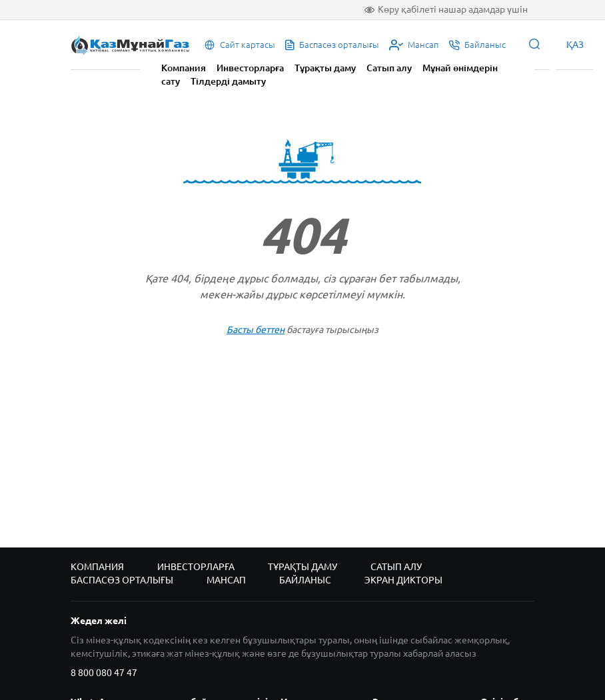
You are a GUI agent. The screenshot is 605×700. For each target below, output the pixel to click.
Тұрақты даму (325, 68)
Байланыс (305, 580)
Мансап (226, 580)
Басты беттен (256, 330)
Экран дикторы (403, 580)
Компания (184, 68)
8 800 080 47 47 (104, 673)
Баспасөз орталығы (122, 580)
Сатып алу (389, 68)
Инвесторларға (250, 68)
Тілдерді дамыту (228, 81)
